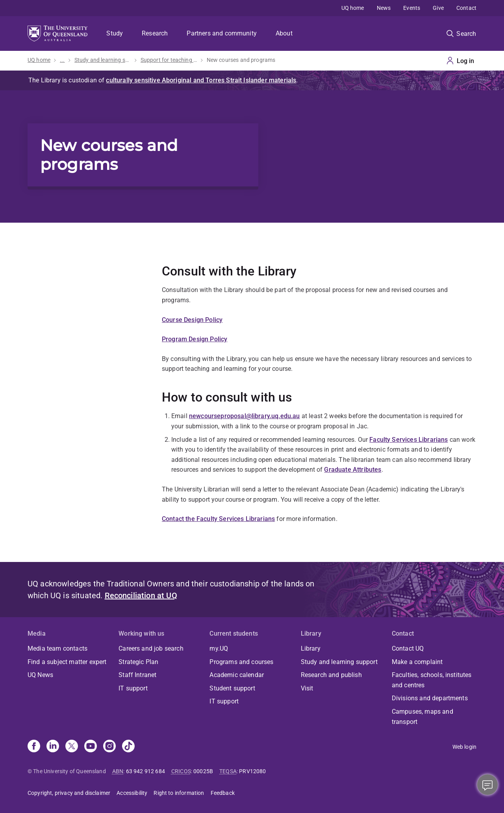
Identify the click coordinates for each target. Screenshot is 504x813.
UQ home (353, 8)
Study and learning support (103, 60)
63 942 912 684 (145, 771)
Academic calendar (237, 675)
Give (438, 8)
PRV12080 (252, 771)
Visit (307, 688)
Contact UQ (408, 648)
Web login (464, 747)
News (384, 8)
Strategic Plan (138, 662)
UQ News (40, 675)
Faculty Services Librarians (409, 440)
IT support (133, 688)
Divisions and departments (430, 698)
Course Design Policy (192, 320)
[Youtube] (91, 747)
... (62, 60)
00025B (203, 771)
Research (155, 33)
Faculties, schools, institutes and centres (432, 680)
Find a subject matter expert (67, 662)
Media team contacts (57, 648)
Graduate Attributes (353, 470)
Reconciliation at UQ (141, 595)
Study (115, 33)
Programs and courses (241, 662)
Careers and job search (151, 648)
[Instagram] (109, 747)
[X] (72, 747)
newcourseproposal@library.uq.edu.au (245, 416)
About (284, 33)
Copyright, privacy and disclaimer (69, 793)
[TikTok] (128, 747)
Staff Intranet (137, 675)
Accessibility (132, 793)
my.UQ (219, 648)
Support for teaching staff (169, 60)
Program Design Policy (195, 339)
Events (412, 8)
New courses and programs (241, 60)
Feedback (223, 793)
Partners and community (222, 33)
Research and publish (331, 675)
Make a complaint (417, 662)
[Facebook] (34, 747)
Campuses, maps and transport (422, 717)
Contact (466, 8)
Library (311, 648)
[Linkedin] (53, 747)
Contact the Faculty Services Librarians (218, 519)
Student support (232, 688)
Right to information (179, 793)
